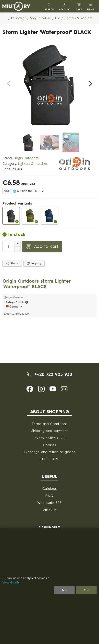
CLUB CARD (50, 459)
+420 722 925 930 (50, 374)
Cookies (49, 445)
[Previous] (9, 84)
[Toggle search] (49, 6)
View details (11, 582)
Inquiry (34, 263)
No (64, 590)
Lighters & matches (33, 164)
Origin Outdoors (26, 158)
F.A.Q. (50, 496)
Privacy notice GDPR (49, 438)
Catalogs (50, 489)
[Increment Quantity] (18, 244)
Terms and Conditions (49, 424)
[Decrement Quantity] (18, 249)
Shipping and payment (49, 431)
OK (86, 590)
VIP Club (50, 510)
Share (12, 263)
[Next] (90, 84)
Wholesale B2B (49, 503)
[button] (65, 6)
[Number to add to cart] (9, 246)
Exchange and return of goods (49, 452)
